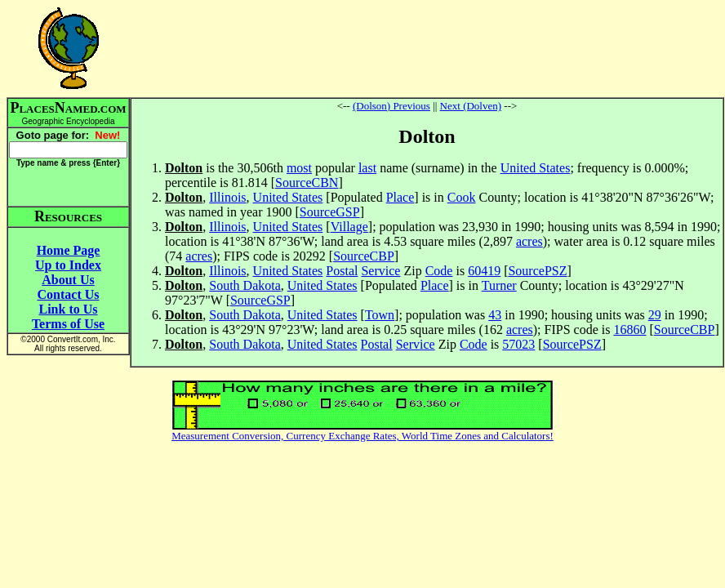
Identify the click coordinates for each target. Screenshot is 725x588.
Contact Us (69, 294)
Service (380, 271)
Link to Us (68, 309)
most (299, 168)
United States (536, 168)
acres (529, 241)
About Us (68, 280)
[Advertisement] (427, 48)
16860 (629, 330)
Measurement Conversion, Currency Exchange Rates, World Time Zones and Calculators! (362, 436)
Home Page (69, 250)
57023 (518, 344)
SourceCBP (364, 256)
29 (655, 315)
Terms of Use (68, 324)
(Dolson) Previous (391, 106)
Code (439, 271)
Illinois (227, 197)
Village (349, 227)
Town (380, 315)
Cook (462, 197)
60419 (484, 271)
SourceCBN (307, 183)
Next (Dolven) (471, 106)
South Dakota (245, 285)
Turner (499, 285)
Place (400, 197)
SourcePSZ (537, 271)
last (367, 168)
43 (495, 315)
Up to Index (68, 265)
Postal (342, 271)
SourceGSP (330, 212)
